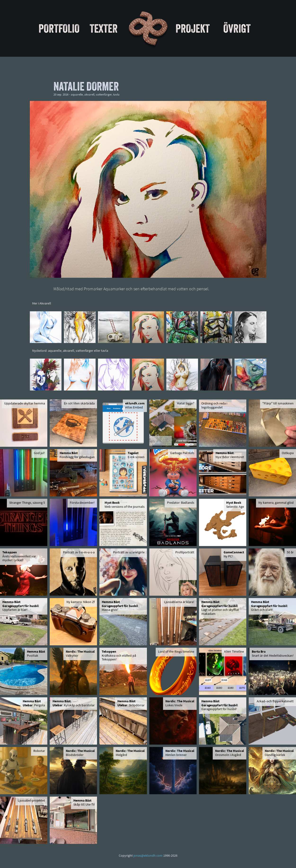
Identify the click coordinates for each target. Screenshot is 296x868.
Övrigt (237, 28)
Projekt (193, 28)
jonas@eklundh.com (148, 856)
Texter (104, 28)
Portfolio (59, 28)
